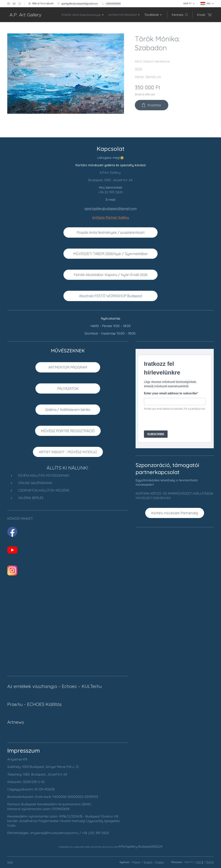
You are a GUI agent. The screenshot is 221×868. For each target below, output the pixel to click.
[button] (180, 15)
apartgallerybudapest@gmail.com (80, 3)
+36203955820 (113, 3)
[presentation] (172, 420)
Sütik (10, 862)
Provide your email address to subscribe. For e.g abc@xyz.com (175, 409)
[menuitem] (114, 15)
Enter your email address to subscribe (170, 393)
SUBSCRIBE (156, 434)
